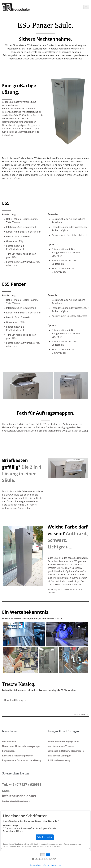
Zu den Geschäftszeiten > (16, 801)
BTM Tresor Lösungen (59, 756)
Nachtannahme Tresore (61, 746)
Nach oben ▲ (82, 714)
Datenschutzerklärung (13, 831)
